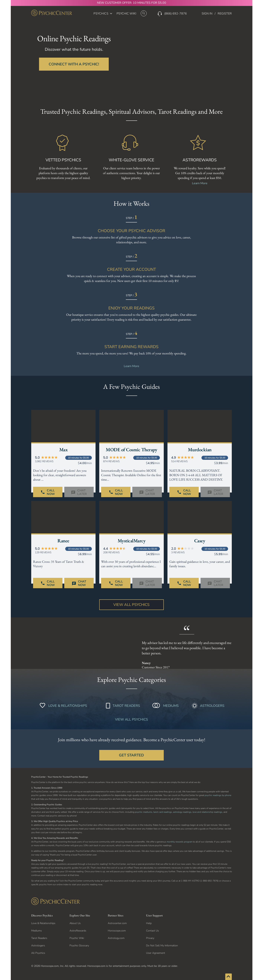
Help (149, 923)
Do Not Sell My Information (162, 946)
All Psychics (38, 953)
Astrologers (38, 946)
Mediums (37, 931)
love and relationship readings (207, 812)
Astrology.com (116, 938)
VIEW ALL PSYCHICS (131, 719)
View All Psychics (131, 605)
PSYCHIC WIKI (126, 14)
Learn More (200, 183)
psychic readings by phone (218, 795)
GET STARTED (131, 755)
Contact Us (153, 931)
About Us (75, 923)
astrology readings (182, 812)
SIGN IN (207, 14)
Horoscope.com (117, 931)
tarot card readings (163, 812)
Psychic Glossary (79, 946)
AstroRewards (78, 931)
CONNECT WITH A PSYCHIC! (74, 64)
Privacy (150, 938)
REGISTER (225, 14)
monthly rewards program (180, 842)
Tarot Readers (39, 938)
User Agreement (156, 953)
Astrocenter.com (117, 923)
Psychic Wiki (77, 938)
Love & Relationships (43, 923)
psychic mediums (144, 812)
